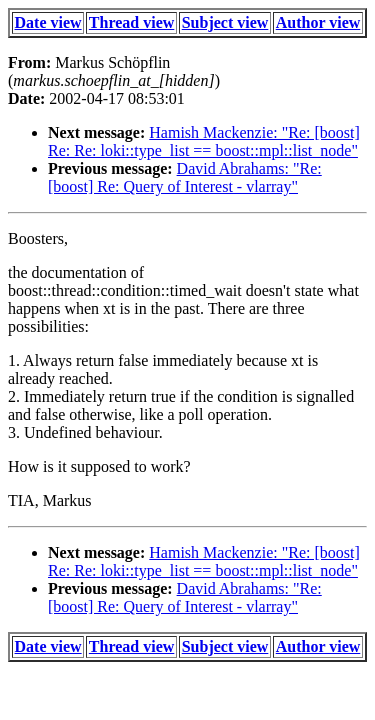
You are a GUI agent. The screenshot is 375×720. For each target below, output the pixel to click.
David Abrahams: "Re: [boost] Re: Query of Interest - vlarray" (185, 177)
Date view (48, 22)
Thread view (131, 22)
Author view (318, 22)
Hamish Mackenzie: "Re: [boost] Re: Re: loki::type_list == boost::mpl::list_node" (204, 141)
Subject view (225, 22)
